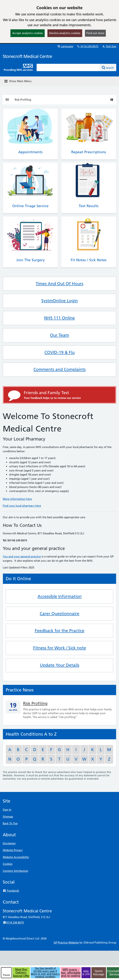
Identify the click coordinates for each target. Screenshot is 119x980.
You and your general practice (22, 556)
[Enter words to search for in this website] (68, 67)
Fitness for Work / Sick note (60, 648)
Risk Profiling (23, 100)
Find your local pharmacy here (22, 506)
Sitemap (8, 817)
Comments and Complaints (60, 369)
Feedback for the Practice (60, 631)
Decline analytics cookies (65, 33)
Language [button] (65, 46)
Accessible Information (60, 596)
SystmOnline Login (60, 301)
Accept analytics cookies (28, 33)
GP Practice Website (66, 943)
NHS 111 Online (59, 318)
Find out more (95, 33)
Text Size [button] (109, 46)
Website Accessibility (16, 857)
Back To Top (10, 823)
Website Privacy (13, 850)
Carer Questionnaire (59, 614)
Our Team (59, 335)
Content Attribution (15, 871)
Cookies (8, 864)
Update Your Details (60, 665)
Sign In (7, 810)
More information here (17, 499)
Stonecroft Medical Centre (27, 56)
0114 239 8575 (88, 46)
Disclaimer (9, 843)
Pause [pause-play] (6, 975)
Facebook (11, 891)
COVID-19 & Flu (60, 352)
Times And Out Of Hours (59, 284)
